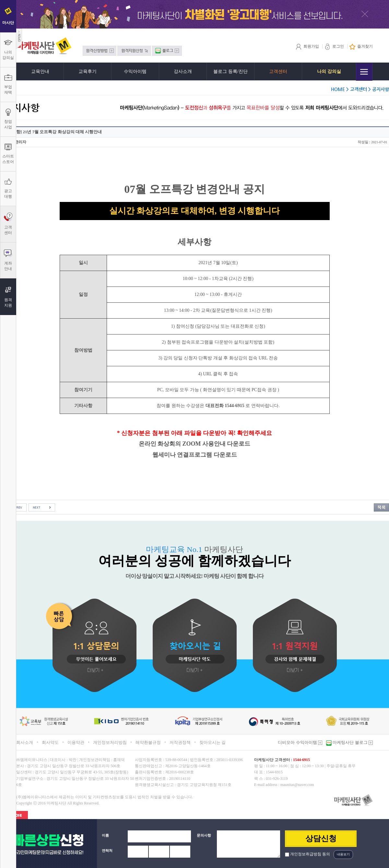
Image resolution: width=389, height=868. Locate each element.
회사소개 (25, 742)
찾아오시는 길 (212, 742)
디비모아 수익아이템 (300, 742)
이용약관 (76, 742)
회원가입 (307, 46)
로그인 (334, 46)
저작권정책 (180, 742)
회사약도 (50, 742)
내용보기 (343, 854)
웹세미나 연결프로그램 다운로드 (195, 455)
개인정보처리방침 (110, 742)
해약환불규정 (148, 742)
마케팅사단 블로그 (352, 742)
